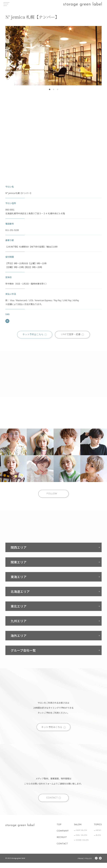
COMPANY (63, 836)
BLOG (98, 841)
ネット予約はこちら (32, 335)
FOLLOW (52, 495)
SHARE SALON (82, 845)
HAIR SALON (81, 836)
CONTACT (52, 802)
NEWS (99, 836)
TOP (59, 830)
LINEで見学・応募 (72, 335)
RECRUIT (62, 843)
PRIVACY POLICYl (84, 864)
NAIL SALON (82, 841)
